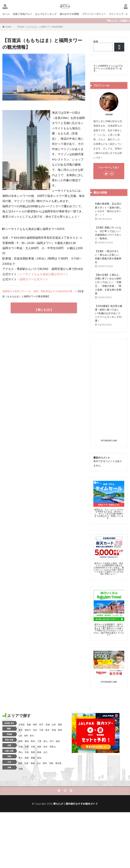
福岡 (20, 742)
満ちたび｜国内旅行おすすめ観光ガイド (75, 782)
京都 (33, 725)
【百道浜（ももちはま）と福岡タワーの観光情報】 (40, 27)
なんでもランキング (46, 14)
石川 (52, 719)
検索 (96, 41)
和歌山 (53, 725)
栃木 (47, 708)
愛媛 (33, 736)
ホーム (6, 14)
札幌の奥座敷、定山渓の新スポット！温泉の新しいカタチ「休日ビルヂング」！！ (108, 209)
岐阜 (33, 719)
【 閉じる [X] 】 (44, 310)
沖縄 (21, 747)
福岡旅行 (7, 291)
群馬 (60, 708)
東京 (21, 708)
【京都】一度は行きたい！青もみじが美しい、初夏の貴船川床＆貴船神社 (108, 257)
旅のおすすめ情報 (69, 14)
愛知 (27, 719)
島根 (39, 731)
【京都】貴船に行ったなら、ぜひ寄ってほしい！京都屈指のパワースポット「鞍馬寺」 (108, 233)
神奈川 (28, 708)
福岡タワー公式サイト (34, 279)
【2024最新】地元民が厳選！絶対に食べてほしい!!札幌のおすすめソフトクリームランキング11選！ (109, 313)
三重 (39, 719)
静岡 (21, 719)
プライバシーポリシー (94, 14)
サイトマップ (116, 14)
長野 (26, 714)
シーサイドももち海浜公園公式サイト (44, 274)
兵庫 (27, 725)
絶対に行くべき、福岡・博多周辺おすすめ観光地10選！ (44, 291)
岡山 (21, 731)
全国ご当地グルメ (22, 14)
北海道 (22, 703)
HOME (8, 27)
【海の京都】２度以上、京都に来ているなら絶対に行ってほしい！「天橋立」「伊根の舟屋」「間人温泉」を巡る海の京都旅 (108, 284)
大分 (39, 742)
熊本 (45, 742)
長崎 (32, 742)
